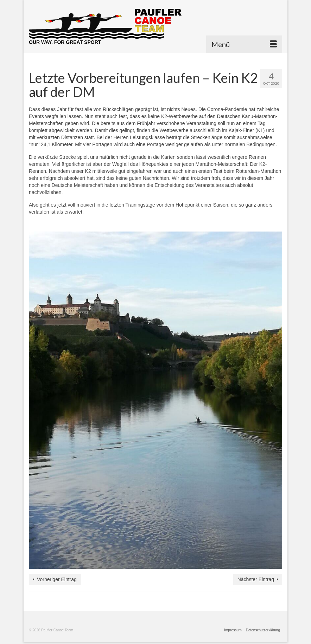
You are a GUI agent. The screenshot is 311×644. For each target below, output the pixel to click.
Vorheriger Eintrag (57, 579)
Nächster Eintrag (256, 579)
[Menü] (244, 44)
